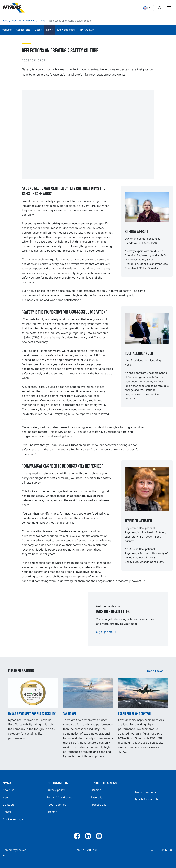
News (49, 30)
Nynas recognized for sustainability (32, 714)
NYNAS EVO (87, 30)
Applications (23, 30)
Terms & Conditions (59, 797)
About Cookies (56, 805)
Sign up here (104, 632)
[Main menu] (169, 8)
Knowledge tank (66, 30)
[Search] (160, 8)
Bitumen (96, 790)
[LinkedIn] (88, 836)
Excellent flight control (135, 714)
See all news (156, 671)
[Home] (14, 8)
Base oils (96, 797)
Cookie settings (13, 819)
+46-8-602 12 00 (161, 850)
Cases (38, 30)
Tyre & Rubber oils (146, 799)
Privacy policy (56, 790)
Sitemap (52, 812)
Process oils (98, 805)
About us (8, 790)
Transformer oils (145, 792)
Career (7, 812)
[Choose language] (148, 8)
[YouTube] (99, 836)
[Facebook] (77, 836)
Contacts (9, 805)
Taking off (70, 714)
